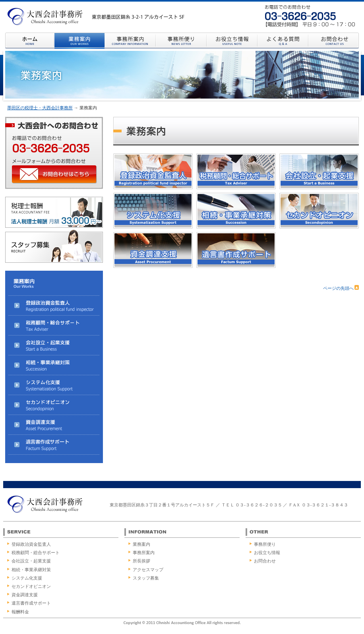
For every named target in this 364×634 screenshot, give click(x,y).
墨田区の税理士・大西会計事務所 (40, 108)
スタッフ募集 (146, 578)
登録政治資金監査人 (31, 544)
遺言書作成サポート (31, 603)
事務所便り (265, 544)
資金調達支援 (25, 595)
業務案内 (141, 544)
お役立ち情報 (267, 553)
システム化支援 (27, 578)
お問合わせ (265, 561)
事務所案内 (144, 553)
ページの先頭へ (341, 288)
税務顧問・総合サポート (36, 553)
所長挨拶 (141, 561)
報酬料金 (20, 612)
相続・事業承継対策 (31, 570)
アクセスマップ (148, 570)
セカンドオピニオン (31, 586)
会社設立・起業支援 (31, 561)
